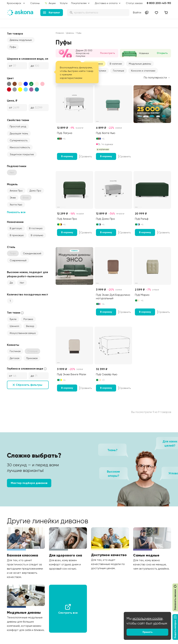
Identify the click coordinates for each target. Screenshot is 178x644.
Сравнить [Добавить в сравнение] (86, 156)
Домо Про (35, 191)
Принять (147, 632)
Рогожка (28, 319)
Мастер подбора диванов (29, 483)
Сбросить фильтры (29, 385)
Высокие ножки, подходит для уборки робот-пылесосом (27, 274)
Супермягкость (19, 140)
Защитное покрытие (22, 154)
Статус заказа (134, 3)
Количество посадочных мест (28, 294)
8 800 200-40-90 (159, 3)
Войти (137, 12)
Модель (12, 184)
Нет (22, 283)
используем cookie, (148, 618)
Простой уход (18, 126)
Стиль (11, 247)
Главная (60, 33)
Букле (13, 319)
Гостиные (119, 71)
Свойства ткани (18, 120)
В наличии (116, 64)
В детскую (16, 228)
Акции (50, 3)
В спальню (37, 235)
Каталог (52, 12)
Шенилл (14, 326)
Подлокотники (17, 166)
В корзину (67, 156)
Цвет (10, 78)
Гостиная (15, 351)
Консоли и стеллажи (143, 71)
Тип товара (15, 34)
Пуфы (13, 47)
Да (11, 283)
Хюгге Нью (16, 205)
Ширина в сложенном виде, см (28, 59)
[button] (140, 64)
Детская (15, 358)
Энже (13, 198)
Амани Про (16, 191)
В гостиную (36, 228)
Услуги (64, 3)
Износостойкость (20, 147)
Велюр (30, 326)
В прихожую (17, 235)
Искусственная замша (23, 333)
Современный (18, 260)
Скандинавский (32, 253)
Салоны (35, 3)
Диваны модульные (21, 40)
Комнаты (13, 345)
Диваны (70, 33)
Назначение (15, 222)
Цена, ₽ (12, 101)
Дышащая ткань (19, 133)
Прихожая (32, 358)
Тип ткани (16, 313)
